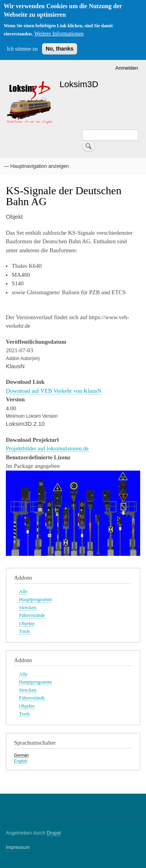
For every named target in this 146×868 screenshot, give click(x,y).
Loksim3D (79, 84)
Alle (23, 592)
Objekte (27, 624)
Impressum (18, 847)
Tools (25, 631)
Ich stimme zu (22, 49)
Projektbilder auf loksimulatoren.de (47, 448)
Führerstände (32, 615)
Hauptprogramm (35, 599)
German (21, 755)
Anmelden (127, 68)
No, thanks (60, 49)
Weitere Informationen (59, 34)
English (21, 761)
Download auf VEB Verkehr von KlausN (54, 391)
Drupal (54, 833)
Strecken (28, 608)
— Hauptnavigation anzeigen (36, 166)
